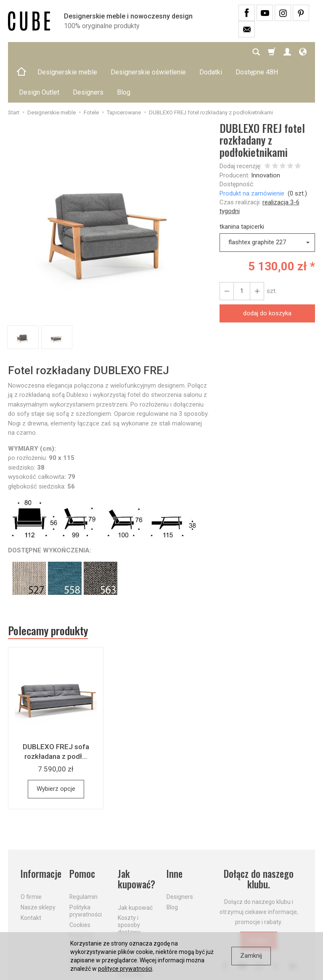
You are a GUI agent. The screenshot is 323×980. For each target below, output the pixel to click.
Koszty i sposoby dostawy (129, 885)
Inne (175, 833)
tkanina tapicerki (242, 186)
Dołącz (259, 900)
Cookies (80, 885)
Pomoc (82, 833)
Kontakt (31, 877)
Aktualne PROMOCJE (133, 906)
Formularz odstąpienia (85, 923)
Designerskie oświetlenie (148, 52)
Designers (180, 856)
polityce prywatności (125, 969)
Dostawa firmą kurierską (130, 927)
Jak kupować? (136, 839)
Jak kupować (135, 867)
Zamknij (251, 956)
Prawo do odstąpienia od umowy (85, 902)
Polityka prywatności (86, 870)
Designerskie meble (67, 52)
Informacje (40, 833)
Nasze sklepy (38, 867)
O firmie (31, 856)
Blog (172, 867)
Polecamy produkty (48, 590)
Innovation (266, 135)
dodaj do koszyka (267, 273)
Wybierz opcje (56, 748)
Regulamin (83, 856)
